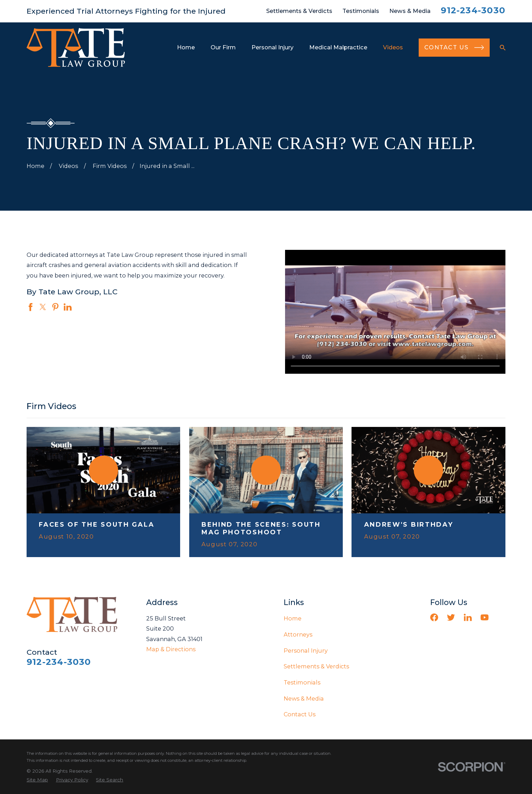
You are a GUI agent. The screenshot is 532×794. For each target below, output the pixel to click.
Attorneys (298, 634)
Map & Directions (171, 649)
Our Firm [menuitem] (223, 47)
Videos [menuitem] (393, 47)
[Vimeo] (501, 617)
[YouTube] (485, 617)
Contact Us (300, 714)
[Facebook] (434, 617)
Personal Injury (306, 651)
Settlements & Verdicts (299, 11)
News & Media (410, 11)
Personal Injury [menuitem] (272, 47)
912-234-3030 (473, 10)
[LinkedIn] (468, 617)
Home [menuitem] (186, 47)
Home (293, 618)
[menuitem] (37, 780)
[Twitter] (451, 617)
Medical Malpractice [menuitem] (338, 47)
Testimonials (361, 11)
